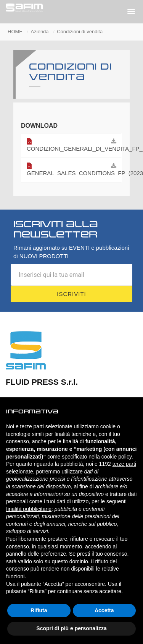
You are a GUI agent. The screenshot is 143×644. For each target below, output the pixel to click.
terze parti (124, 464)
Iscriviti (71, 294)
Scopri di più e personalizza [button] (71, 628)
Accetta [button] (104, 610)
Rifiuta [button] (39, 610)
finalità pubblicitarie (29, 509)
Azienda (40, 32)
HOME (15, 32)
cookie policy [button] (116, 457)
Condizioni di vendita (80, 32)
